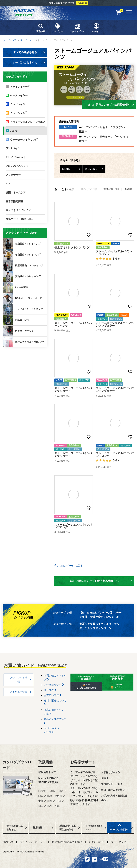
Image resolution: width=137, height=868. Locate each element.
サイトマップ (118, 842)
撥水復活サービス (112, 784)
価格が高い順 (111, 189)
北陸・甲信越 (55, 796)
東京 (61, 791)
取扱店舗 (45, 762)
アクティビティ (77, 28)
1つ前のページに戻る (68, 566)
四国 (41, 806)
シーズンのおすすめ (29, 62)
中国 (59, 801)
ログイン (96, 28)
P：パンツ (26, 40)
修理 (105, 778)
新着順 (129, 189)
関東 (41, 796)
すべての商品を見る (29, 52)
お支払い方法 (53, 695)
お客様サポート (83, 762)
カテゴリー (57, 28)
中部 (41, 801)
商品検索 (41, 28)
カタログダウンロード (17, 765)
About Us (8, 842)
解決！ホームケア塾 (113, 790)
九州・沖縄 (53, 806)
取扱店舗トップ (47, 772)
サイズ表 (50, 690)
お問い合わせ (97, 842)
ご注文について (54, 685)
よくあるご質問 (21, 692)
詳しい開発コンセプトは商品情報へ (111, 105)
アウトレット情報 (21, 680)
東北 (52, 791)
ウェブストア (10, 40)
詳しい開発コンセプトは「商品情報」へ (101, 581)
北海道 (42, 791)
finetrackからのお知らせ (26, 361)
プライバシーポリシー (32, 842)
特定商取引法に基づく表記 (67, 842)
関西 (50, 801)
